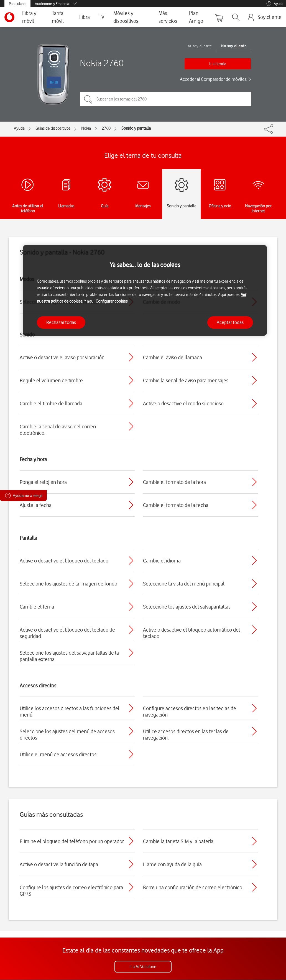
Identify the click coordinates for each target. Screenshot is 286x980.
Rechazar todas (61, 322)
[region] (145, 291)
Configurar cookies (112, 301)
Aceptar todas (230, 322)
